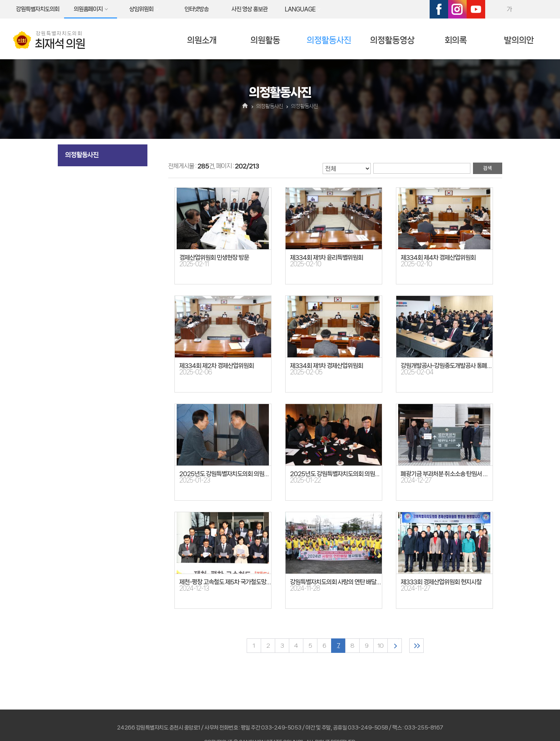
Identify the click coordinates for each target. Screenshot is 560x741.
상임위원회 (141, 9)
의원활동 (265, 40)
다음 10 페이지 (395, 646)
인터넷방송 (196, 9)
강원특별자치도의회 (38, 9)
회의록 (456, 40)
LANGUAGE (300, 9)
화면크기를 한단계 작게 (525, 9)
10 (380, 646)
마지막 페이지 (416, 646)
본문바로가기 (0, 0)
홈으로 (245, 106)
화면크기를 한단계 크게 (493, 9)
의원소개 (202, 40)
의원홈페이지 (88, 9)
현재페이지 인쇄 (541, 9)
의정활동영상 (392, 40)
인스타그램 (457, 9)
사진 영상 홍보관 (249, 9)
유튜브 (476, 9)
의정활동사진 (329, 40)
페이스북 (439, 9)
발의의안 (519, 40)
